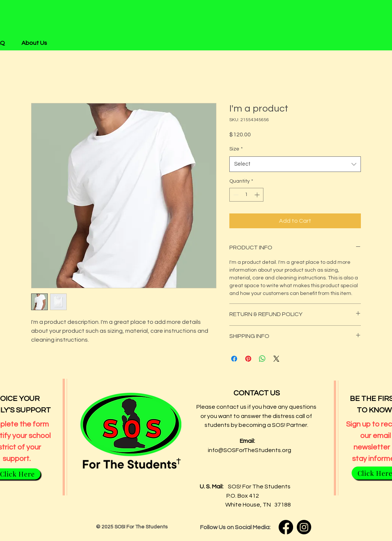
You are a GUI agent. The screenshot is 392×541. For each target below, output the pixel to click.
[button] (37, 43)
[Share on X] (276, 359)
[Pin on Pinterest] (248, 359)
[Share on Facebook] (234, 359)
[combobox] (295, 164)
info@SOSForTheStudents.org (250, 450)
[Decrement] (235, 195)
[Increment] (258, 195)
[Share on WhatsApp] (262, 359)
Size (236, 149)
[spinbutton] (246, 195)
